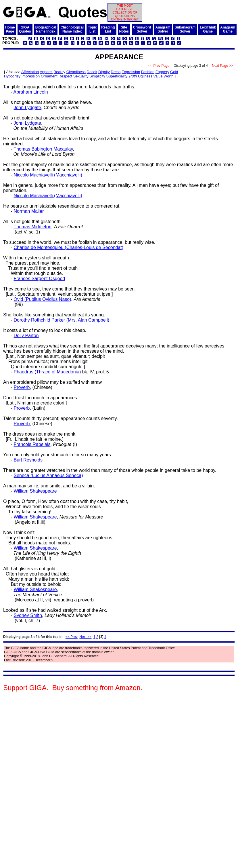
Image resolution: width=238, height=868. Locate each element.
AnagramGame (228, 29)
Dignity (104, 72)
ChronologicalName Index (72, 29)
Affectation (30, 72)
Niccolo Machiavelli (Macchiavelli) (48, 175)
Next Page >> (222, 66)
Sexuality (81, 76)
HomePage (10, 29)
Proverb (22, 387)
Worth (168, 76)
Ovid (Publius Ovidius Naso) (42, 299)
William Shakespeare (35, 491)
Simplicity (97, 76)
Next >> (85, 637)
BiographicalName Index (46, 29)
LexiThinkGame (208, 29)
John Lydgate (27, 108)
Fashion (148, 72)
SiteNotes (124, 29)
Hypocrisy (12, 76)
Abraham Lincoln (31, 92)
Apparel (46, 72)
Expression (131, 72)
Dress (116, 72)
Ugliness (145, 76)
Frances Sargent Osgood (39, 279)
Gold (174, 72)
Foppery (162, 72)
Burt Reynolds (28, 460)
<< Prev (72, 637)
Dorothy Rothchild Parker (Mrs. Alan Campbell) (61, 320)
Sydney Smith (28, 615)
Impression (31, 76)
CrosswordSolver (142, 29)
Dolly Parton (26, 336)
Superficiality (117, 76)
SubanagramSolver (185, 29)
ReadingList (108, 29)
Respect (65, 76)
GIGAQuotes (25, 29)
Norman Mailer (29, 211)
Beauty (59, 72)
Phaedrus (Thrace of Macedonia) (47, 372)
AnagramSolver (163, 29)
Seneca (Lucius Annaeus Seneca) (48, 475)
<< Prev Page (159, 66)
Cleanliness (76, 72)
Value (158, 76)
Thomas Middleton (32, 227)
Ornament (49, 76)
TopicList (92, 29)
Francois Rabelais (32, 444)
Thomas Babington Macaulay (43, 149)
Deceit (92, 72)
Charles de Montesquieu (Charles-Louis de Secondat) (68, 247)
